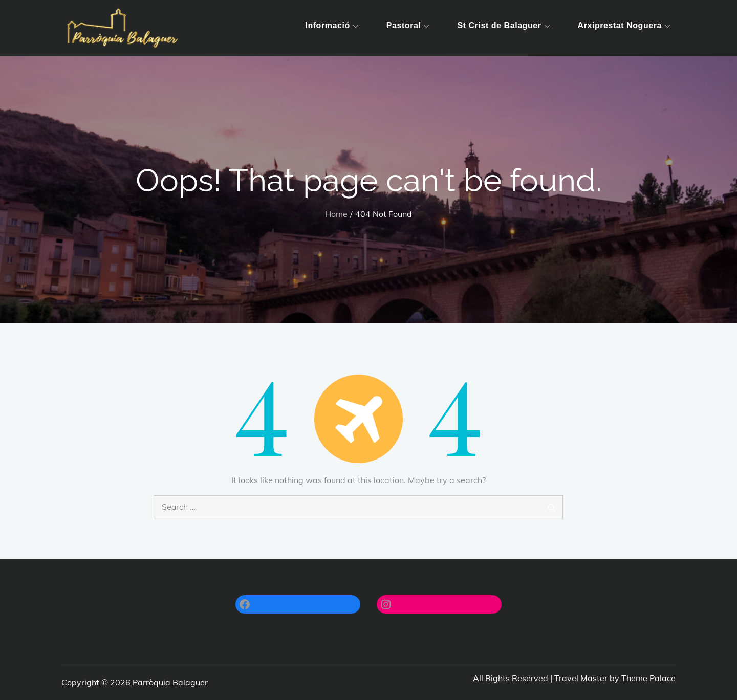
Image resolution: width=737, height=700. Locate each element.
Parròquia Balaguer (170, 682)
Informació (332, 25)
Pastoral (408, 25)
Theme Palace (648, 678)
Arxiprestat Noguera (624, 25)
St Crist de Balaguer (503, 25)
